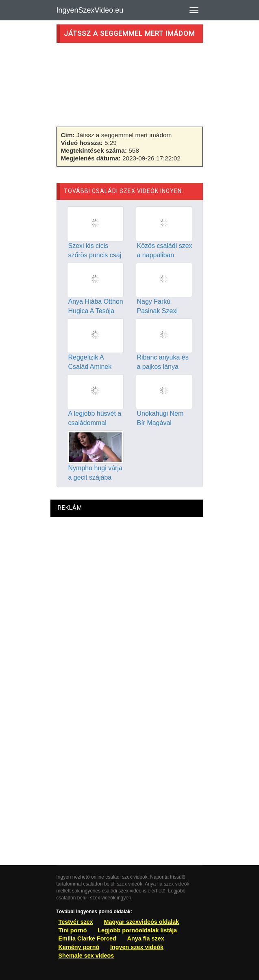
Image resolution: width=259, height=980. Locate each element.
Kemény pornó (79, 947)
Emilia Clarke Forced (87, 938)
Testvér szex (76, 922)
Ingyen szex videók (137, 947)
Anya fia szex (146, 938)
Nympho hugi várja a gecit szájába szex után (95, 477)
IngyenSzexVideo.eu (90, 10)
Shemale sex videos (86, 956)
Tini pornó (73, 930)
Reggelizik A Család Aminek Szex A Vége (90, 367)
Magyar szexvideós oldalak (142, 922)
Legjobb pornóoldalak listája (137, 930)
